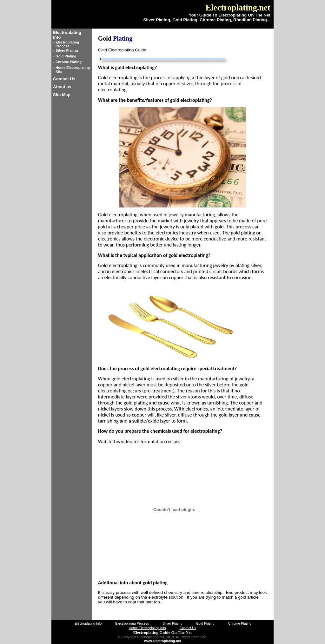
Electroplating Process (132, 623)
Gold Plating (205, 623)
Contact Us (64, 79)
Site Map (62, 95)
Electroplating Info (88, 623)
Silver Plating (172, 623)
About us (62, 87)
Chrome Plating (240, 623)
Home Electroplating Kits (147, 628)
